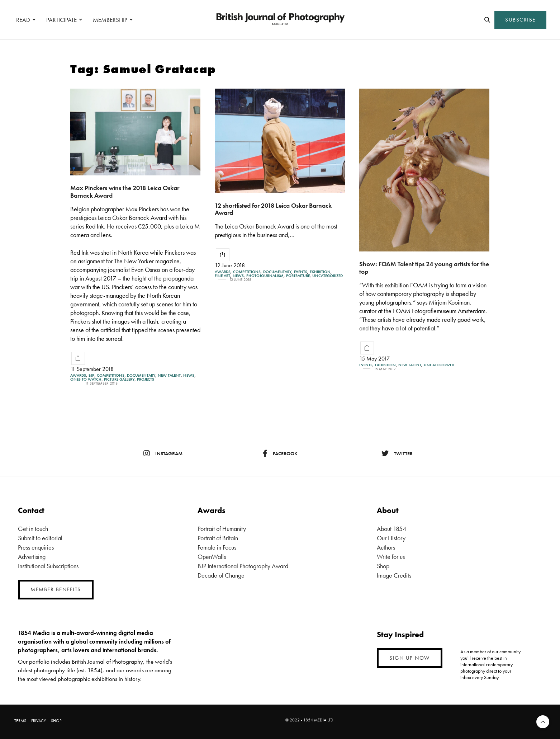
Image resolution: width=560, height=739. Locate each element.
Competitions (111, 375)
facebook (280, 453)
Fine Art (222, 276)
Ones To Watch (86, 379)
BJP (91, 375)
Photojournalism (265, 276)
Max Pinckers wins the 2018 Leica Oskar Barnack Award (125, 192)
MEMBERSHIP (110, 20)
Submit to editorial (40, 538)
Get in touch (33, 529)
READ (23, 20)
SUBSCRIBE (520, 20)
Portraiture (298, 276)
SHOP (56, 721)
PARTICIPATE (61, 20)
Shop (383, 566)
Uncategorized (328, 276)
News (189, 375)
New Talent (169, 375)
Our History (391, 538)
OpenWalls (212, 557)
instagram (163, 453)
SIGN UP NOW (410, 658)
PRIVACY (39, 721)
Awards (78, 375)
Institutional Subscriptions (48, 566)
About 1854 (391, 529)
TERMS (20, 721)
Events (301, 272)
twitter (397, 453)
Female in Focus (217, 547)
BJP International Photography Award (243, 566)
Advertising (32, 557)
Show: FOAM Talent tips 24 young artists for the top (424, 268)
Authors (386, 547)
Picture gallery (119, 379)
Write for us (391, 557)
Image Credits (394, 575)
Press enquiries (36, 547)
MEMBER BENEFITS (56, 589)
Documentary (141, 375)
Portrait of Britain (218, 538)
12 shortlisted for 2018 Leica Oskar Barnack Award (273, 209)
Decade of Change (221, 575)
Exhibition (320, 272)
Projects (146, 379)
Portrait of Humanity (222, 529)
